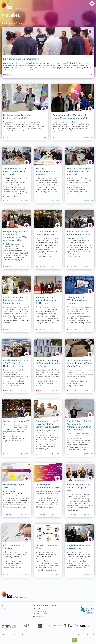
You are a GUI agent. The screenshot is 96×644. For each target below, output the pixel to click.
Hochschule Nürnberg (9, 626)
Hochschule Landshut (40, 626)
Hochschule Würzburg (56, 626)
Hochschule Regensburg (87, 626)
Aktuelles (4, 605)
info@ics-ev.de (40, 617)
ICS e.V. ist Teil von (88, 609)
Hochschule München (25, 626)
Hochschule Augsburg (71, 626)
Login (3, 608)
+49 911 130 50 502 (42, 614)
